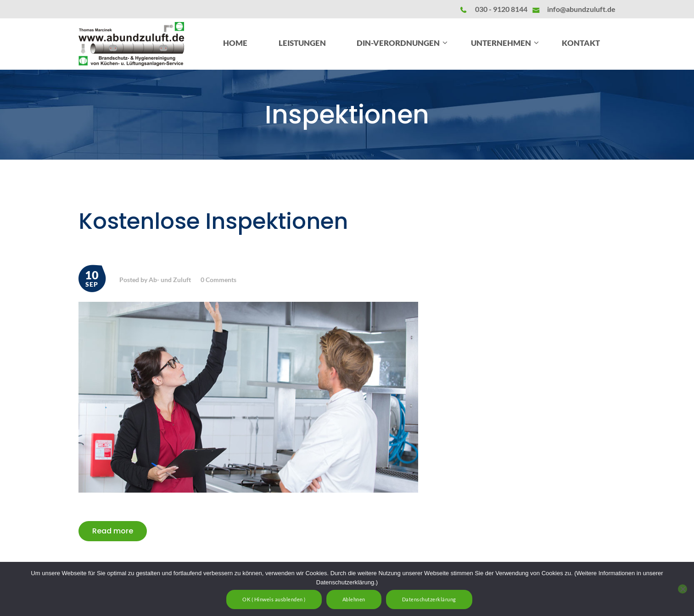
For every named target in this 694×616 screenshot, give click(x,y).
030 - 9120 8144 (501, 9)
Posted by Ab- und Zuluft (155, 280)
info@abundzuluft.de (581, 9)
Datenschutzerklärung (429, 599)
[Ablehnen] (683, 589)
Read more (113, 531)
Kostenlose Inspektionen (213, 222)
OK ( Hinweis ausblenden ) (274, 599)
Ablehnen (354, 599)
